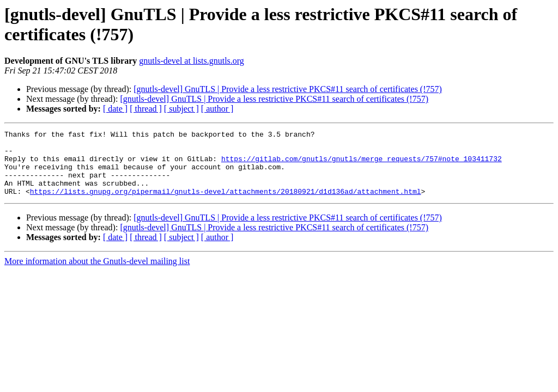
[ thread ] (146, 109)
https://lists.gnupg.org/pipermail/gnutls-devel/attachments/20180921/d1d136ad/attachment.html (226, 204)
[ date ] (115, 109)
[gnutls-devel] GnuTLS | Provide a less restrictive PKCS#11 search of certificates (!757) (288, 89)
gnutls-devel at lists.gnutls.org (192, 61)
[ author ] (217, 109)
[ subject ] (181, 109)
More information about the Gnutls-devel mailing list (97, 274)
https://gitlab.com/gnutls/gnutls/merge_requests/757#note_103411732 (362, 165)
